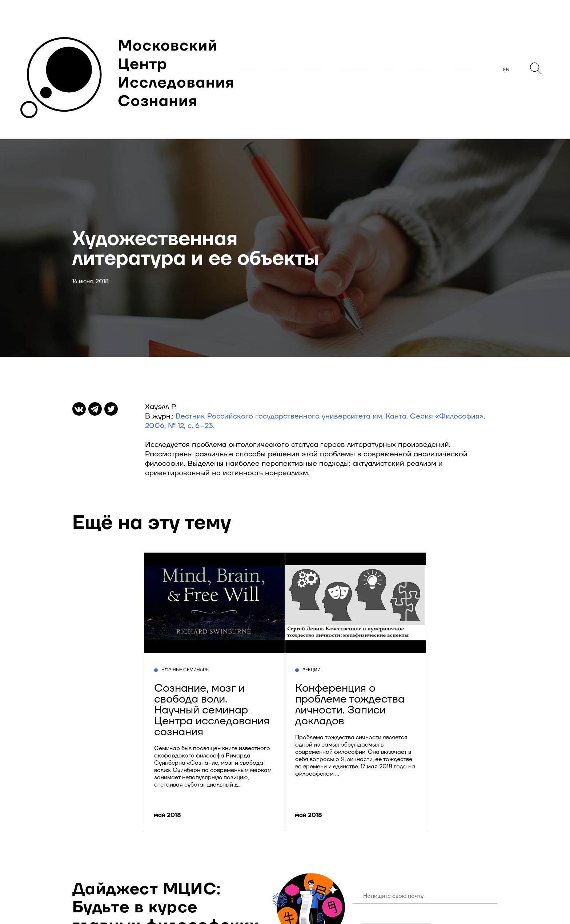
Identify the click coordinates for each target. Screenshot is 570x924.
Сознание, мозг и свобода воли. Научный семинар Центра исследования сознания (212, 710)
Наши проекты (354, 70)
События (280, 70)
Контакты (463, 70)
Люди (389, 70)
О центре (314, 70)
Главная (248, 70)
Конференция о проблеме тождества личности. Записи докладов (350, 705)
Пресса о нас (424, 70)
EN (506, 70)
